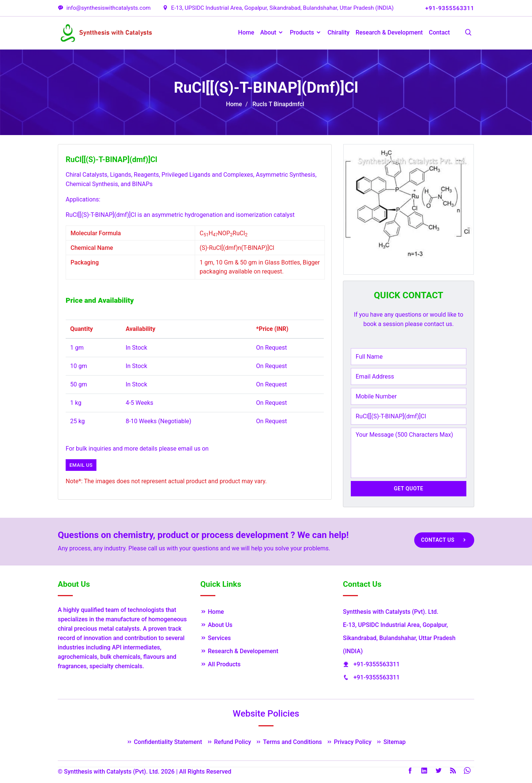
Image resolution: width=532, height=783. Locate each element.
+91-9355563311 (376, 664)
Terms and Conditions (289, 742)
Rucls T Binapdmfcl (278, 104)
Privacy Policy (349, 742)
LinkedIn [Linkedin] (424, 771)
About (272, 32)
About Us (216, 625)
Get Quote (409, 488)
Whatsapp (467, 771)
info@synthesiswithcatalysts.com (104, 8)
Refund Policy (229, 742)
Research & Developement (239, 651)
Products (306, 32)
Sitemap (391, 742)
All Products (220, 664)
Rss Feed (453, 771)
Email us (81, 465)
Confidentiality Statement (164, 742)
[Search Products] (468, 33)
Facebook (410, 771)
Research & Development (389, 32)
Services (216, 638)
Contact (439, 32)
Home (246, 32)
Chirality (339, 32)
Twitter (439, 771)
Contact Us (444, 540)
